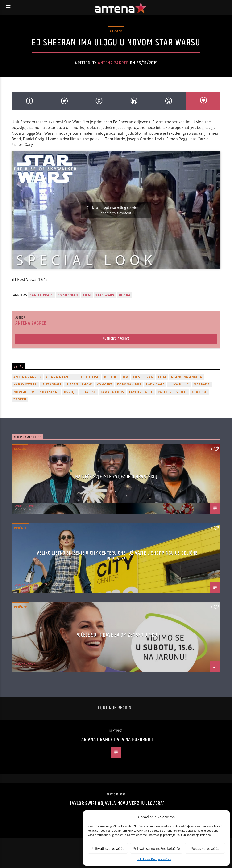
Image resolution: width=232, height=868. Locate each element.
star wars (105, 295)
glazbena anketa (187, 377)
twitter (165, 392)
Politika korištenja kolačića (154, 859)
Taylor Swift (141, 392)
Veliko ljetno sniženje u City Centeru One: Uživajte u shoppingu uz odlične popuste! (117, 556)
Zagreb (20, 399)
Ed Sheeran (68, 295)
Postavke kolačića (205, 848)
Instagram (52, 384)
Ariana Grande (59, 377)
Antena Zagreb (113, 63)
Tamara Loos (112, 392)
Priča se (116, 31)
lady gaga (155, 384)
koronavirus (129, 384)
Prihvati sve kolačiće (108, 848)
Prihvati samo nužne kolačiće (156, 848)
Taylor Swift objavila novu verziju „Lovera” (117, 803)
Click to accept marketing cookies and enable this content (116, 210)
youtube (199, 392)
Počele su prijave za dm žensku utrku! (117, 635)
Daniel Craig (41, 295)
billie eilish (88, 377)
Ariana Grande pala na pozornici (117, 740)
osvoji (70, 392)
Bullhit (111, 377)
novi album (24, 392)
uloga (125, 295)
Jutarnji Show (79, 384)
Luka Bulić (179, 384)
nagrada (202, 384)
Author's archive (116, 339)
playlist (88, 392)
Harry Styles (25, 384)
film (87, 295)
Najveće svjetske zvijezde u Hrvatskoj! (117, 477)
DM (125, 377)
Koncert (104, 384)
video (182, 392)
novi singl (49, 392)
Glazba (20, 449)
